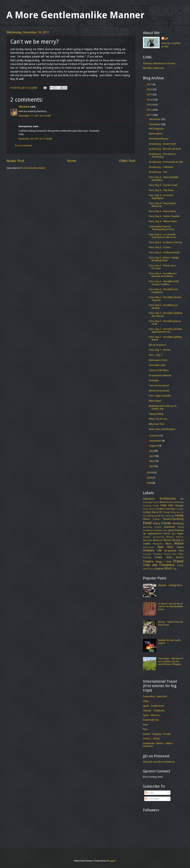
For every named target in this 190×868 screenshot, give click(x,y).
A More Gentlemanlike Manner (75, 15)
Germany (148, 527)
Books (170, 502)
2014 (150, 100)
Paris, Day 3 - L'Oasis (160, 247)
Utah (145, 569)
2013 (150, 105)
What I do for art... (159, 419)
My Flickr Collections (154, 68)
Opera (180, 547)
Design (167, 512)
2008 (150, 483)
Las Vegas (178, 533)
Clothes (161, 509)
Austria (157, 502)
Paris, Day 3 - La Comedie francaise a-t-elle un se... (163, 236)
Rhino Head (155, 401)
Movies (168, 540)
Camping (147, 506)
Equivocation (156, 134)
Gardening (178, 523)
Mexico (170, 537)
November (155, 124)
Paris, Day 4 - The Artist (161, 190)
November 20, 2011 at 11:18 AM (35, 139)
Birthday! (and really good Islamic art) (163, 407)
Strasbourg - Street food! (162, 144)
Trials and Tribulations (159, 565)
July (152, 451)
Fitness (147, 519)
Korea (167, 533)
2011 (150, 115)
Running (147, 557)
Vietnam (160, 569)
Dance (155, 512)
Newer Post (15, 161)
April (152, 466)
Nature (179, 544)
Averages (154, 380)
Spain (169, 557)
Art (182, 499)
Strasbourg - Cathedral (161, 167)
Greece (158, 527)
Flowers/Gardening (173, 519)
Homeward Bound (159, 139)
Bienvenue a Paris (158, 360)
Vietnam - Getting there (170, 585)
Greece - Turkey (151, 739)
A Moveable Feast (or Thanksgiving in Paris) (162, 228)
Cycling (147, 512)
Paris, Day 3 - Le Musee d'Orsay (165, 242)
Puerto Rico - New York (155, 696)
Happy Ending (156, 414)
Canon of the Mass (159, 370)
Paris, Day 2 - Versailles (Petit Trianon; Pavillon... (164, 283)
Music (169, 544)
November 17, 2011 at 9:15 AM (35, 116)
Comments (152, 799)
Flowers (157, 519)
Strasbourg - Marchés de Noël (165, 149)
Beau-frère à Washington (162, 429)
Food (147, 523)
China (145, 509)
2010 (150, 473)
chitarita (24, 107)
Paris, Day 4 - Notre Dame (162, 211)
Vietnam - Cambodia (154, 711)
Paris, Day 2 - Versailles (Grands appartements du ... (165, 330)
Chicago (179, 506)
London (147, 537)
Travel (178, 561)
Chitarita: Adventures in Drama (159, 63)
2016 (150, 89)
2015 (150, 95)
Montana (147, 540)
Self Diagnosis (156, 129)
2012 (150, 110)
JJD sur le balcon (157, 345)
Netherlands (148, 547)
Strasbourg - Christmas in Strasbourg (162, 155)
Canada (156, 506)
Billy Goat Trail (156, 424)
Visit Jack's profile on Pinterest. (159, 762)
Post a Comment (24, 145)
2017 (150, 84)
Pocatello (147, 554)
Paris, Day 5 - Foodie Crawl (163, 185)
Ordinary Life (152, 551)
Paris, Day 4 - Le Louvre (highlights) (161, 197)
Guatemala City (151, 720)
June (152, 456)
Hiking (180, 527)
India (165, 530)
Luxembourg (159, 537)
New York (165, 547)
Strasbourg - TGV (158, 172)
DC (161, 512)
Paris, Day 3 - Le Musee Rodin (164, 252)
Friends (166, 523)
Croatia (180, 509)
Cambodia (178, 502)
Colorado (170, 509)
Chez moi (167, 505)
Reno (181, 554)
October (154, 436)
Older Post (127, 161)
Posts (149, 793)
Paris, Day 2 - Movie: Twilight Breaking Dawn (164, 259)
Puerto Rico (170, 554)
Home (72, 161)
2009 (150, 478)
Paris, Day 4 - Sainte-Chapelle (164, 216)
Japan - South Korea (153, 706)
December (155, 119)
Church (152, 509)
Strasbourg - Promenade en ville (166, 162)
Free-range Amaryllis (160, 396)
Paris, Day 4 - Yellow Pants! (163, 221)
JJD (167, 38)
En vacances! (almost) (160, 375)
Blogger (111, 861)
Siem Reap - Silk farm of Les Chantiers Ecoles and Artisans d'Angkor (171, 661)
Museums (158, 544)
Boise (163, 502)
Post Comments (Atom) (33, 168)
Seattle (159, 557)
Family (179, 516)
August (153, 446)
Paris (146, 725)
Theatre (148, 562)
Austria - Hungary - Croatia (157, 734)
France (157, 523)
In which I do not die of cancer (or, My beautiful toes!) (171, 606)
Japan (171, 530)
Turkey (180, 565)
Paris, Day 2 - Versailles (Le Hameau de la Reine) (163, 275)
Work (168, 569)
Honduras (148, 530)
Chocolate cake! (157, 365)
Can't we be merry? (159, 386)
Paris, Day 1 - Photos (160, 350)
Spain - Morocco (152, 715)
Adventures (149, 499)
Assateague (148, 502)
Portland (158, 554)
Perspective (170, 551)
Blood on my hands (159, 391)
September (156, 441)
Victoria (152, 569)
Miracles (180, 537)
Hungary (158, 530)
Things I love (163, 562)
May (152, 461)
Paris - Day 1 (155, 355)
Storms (180, 557)
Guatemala (169, 527)
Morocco (158, 540)
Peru (181, 551)
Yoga (175, 569)
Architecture (168, 499)
